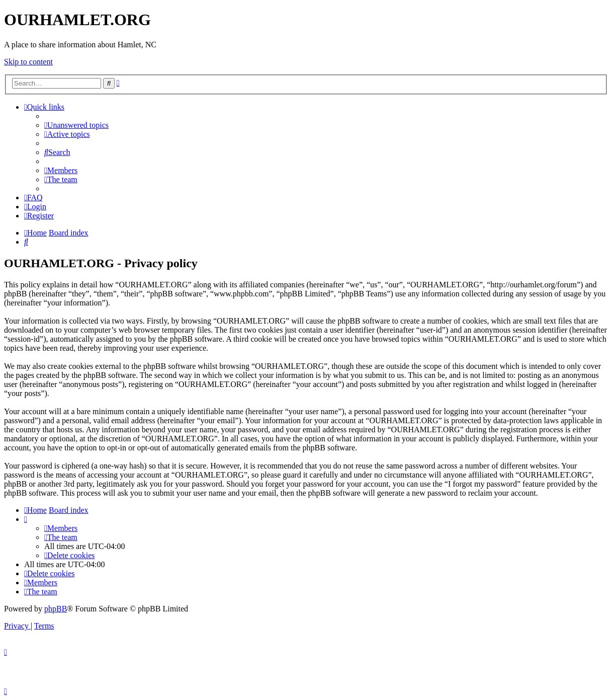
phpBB (56, 609)
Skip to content (28, 62)
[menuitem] (76, 125)
